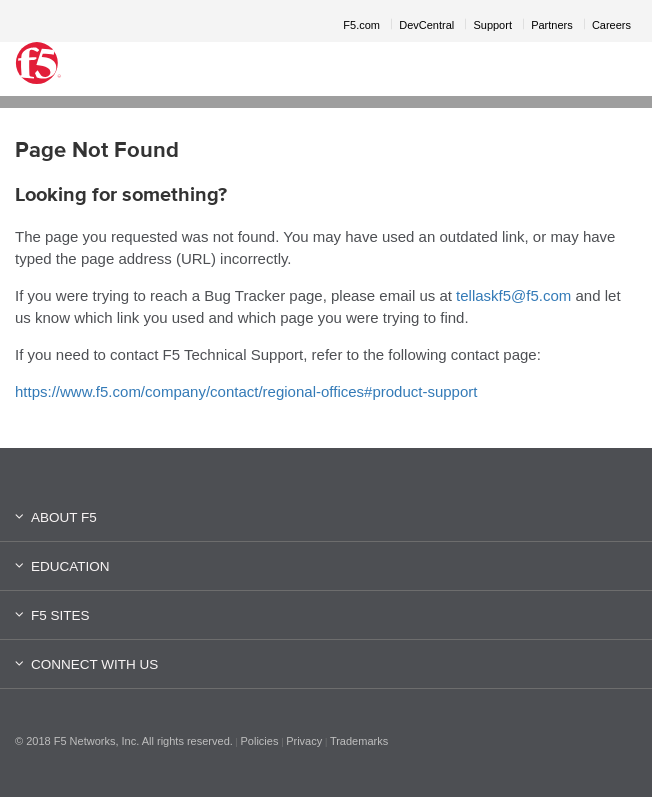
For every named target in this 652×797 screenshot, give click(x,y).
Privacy (304, 741)
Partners (552, 25)
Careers (611, 25)
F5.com (361, 25)
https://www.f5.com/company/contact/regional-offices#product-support (246, 391)
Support (492, 25)
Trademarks (359, 741)
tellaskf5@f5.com (513, 295)
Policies (260, 741)
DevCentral (426, 25)
